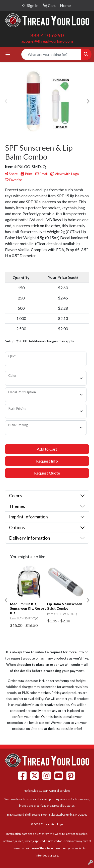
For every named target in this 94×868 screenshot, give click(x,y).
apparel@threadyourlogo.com (47, 41)
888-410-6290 (47, 35)
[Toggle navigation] (8, 54)
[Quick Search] (51, 54)
